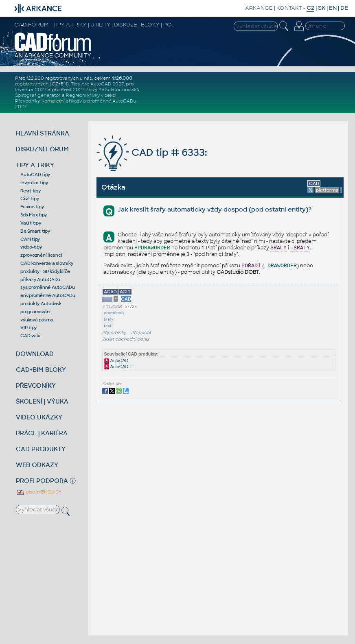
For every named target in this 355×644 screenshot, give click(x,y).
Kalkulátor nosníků (119, 90)
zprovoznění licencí (41, 255)
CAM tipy (30, 239)
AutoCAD (116, 360)
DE (344, 8)
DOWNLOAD (35, 354)
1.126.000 (122, 78)
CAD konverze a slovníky (47, 263)
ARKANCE (259, 8)
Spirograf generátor (38, 95)
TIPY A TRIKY (35, 165)
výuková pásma (37, 320)
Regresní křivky (83, 95)
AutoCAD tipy (35, 175)
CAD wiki (30, 336)
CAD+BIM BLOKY (41, 370)
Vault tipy (31, 223)
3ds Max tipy (34, 215)
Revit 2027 (72, 90)
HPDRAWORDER (152, 248)
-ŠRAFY (300, 248)
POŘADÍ (251, 266)
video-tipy (31, 247)
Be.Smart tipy (35, 231)
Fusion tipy (32, 207)
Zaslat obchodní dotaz (126, 339)
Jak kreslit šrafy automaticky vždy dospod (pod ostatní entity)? (215, 209)
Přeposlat (141, 333)
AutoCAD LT (119, 367)
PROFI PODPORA (42, 481)
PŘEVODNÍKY (36, 385)
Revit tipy (31, 191)
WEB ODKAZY (37, 465)
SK (322, 8)
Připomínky (114, 333)
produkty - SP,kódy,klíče (45, 271)
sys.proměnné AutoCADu (48, 287)
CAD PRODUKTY (41, 449)
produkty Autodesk (41, 303)
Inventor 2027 (31, 90)
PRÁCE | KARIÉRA (42, 433)
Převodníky (27, 101)
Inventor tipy (34, 183)
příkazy (74, 101)
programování (35, 312)
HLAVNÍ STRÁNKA (43, 133)
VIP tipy (28, 327)
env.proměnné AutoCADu (48, 295)
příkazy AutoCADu (40, 279)
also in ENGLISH (39, 492)
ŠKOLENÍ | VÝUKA (42, 401)
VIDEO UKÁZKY (39, 417)
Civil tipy (30, 199)
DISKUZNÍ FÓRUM (42, 149)
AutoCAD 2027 (107, 84)
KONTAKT (289, 8)
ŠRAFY (278, 248)
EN (333, 8)
